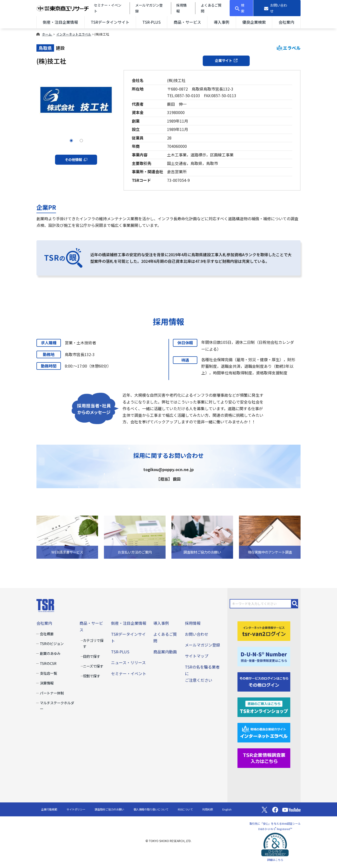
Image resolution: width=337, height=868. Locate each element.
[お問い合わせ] (277, 8)
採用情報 (193, 623)
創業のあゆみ (50, 653)
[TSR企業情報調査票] (264, 758)
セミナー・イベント (129, 673)
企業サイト (226, 60)
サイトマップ (197, 656)
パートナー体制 (52, 693)
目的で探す (91, 656)
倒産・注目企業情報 (60, 22)
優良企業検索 (254, 22)
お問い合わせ (197, 634)
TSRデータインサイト (110, 22)
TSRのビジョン (52, 643)
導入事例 (222, 22)
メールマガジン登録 (202, 645)
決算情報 (47, 683)
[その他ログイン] (264, 681)
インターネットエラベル (74, 34)
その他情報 (76, 159)
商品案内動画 (165, 652)
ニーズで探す (93, 666)
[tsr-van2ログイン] (264, 630)
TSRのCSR (48, 663)
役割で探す (91, 676)
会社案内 (286, 22)
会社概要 (47, 634)
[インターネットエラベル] (264, 732)
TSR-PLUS (152, 22)
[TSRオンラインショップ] (264, 707)
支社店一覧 (48, 673)
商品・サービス (187, 22)
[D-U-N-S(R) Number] (264, 656)
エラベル (289, 48)
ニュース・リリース (128, 662)
